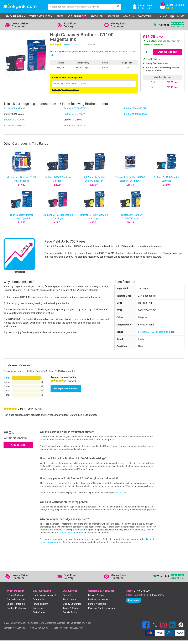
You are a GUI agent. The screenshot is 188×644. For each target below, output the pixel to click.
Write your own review (66, 388)
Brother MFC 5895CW (75, 108)
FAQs (77, 44)
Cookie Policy (70, 612)
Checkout (180, 5)
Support (67, 595)
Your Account (145, 5)
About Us (128, 16)
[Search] (118, 7)
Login (149, 8)
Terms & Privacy (71, 608)
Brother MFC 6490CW (75, 114)
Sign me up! (134, 600)
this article (121, 493)
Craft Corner (39, 612)
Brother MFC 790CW (14, 120)
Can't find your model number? (65, 90)
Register (142, 8)
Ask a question (18, 445)
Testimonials (70, 599)
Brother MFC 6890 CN (135, 108)
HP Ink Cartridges (16, 595)
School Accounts (97, 604)
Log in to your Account (44, 595)
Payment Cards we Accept (102, 608)
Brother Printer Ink (16, 608)
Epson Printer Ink (16, 604)
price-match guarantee (72, 533)
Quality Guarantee (72, 604)
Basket (169, 5)
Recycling (113, 16)
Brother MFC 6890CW (75, 125)
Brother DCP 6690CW (14, 108)
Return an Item (40, 604)
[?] (155, 296)
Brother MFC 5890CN (14, 125)
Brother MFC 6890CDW (136, 114)
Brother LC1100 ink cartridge (153, 332)
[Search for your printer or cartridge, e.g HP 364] (82, 7)
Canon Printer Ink (16, 599)
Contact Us (144, 16)
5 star (7, 378)
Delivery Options (97, 595)
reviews (67, 44)
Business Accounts (98, 599)
